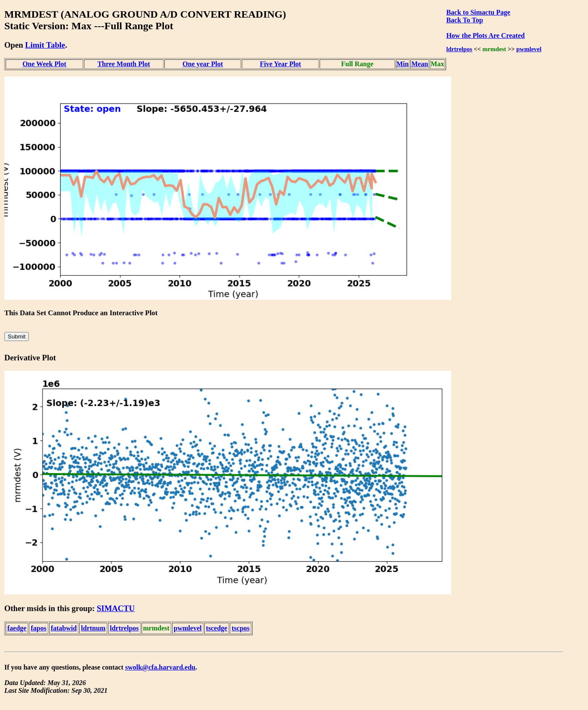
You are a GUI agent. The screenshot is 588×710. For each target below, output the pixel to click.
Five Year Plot (280, 64)
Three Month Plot (123, 64)
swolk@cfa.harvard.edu (160, 667)
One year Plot (203, 64)
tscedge (217, 628)
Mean (420, 64)
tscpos (240, 628)
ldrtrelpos (459, 49)
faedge (17, 628)
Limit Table (45, 45)
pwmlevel (529, 49)
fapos (38, 628)
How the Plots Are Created (485, 35)
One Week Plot (44, 64)
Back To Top (464, 20)
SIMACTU (116, 608)
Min (403, 64)
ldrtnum (93, 628)
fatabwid (64, 628)
